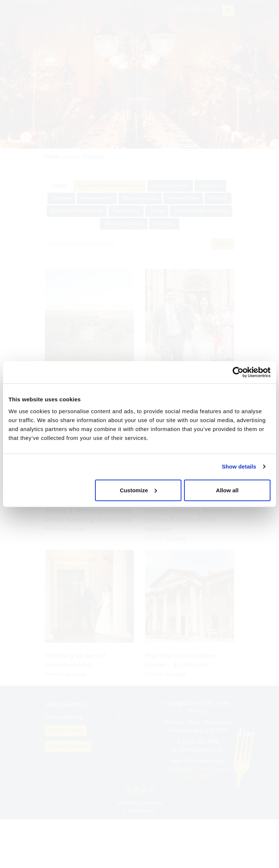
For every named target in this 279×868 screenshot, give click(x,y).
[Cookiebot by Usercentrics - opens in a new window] (238, 372)
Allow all (227, 490)
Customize (138, 490)
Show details (239, 466)
